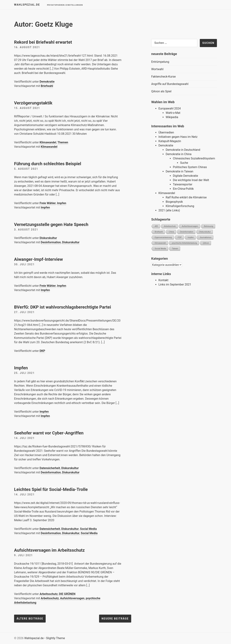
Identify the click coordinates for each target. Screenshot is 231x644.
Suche (184, 163)
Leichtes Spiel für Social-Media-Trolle (51, 489)
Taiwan (175, 249)
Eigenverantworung (163, 237)
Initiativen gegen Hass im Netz (178, 137)
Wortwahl (157, 69)
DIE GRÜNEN (67, 594)
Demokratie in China (179, 154)
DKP (42, 351)
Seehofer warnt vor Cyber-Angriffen (49, 433)
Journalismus (205, 237)
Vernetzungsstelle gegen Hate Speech (51, 225)
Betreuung (209, 226)
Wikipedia (172, 117)
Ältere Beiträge (30, 619)
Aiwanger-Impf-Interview (38, 259)
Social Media (88, 529)
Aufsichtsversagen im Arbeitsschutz (49, 550)
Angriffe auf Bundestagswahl (170, 84)
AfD (156, 226)
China (171, 232)
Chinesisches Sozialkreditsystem (194, 158)
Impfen (62, 203)
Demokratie (47, 82)
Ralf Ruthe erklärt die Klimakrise (186, 197)
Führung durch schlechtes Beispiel (48, 164)
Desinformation (51, 242)
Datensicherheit (50, 468)
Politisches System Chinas (190, 167)
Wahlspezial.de (27, 5)
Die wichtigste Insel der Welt (191, 180)
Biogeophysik (174, 202)
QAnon (206, 243)
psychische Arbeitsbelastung (184, 243)
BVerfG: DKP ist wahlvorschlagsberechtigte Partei (63, 307)
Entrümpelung (160, 62)
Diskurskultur (48, 238)
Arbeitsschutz (49, 594)
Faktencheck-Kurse (163, 77)
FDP (180, 237)
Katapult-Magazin (170, 141)
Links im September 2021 (175, 284)
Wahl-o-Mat (173, 113)
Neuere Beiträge (115, 619)
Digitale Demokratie (185, 176)
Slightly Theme (55, 638)
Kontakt (163, 280)
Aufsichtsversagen (72, 598)
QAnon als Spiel (161, 91)
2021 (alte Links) (169, 210)
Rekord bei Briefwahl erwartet (43, 42)
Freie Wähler (48, 203)
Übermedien (166, 132)
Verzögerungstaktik (33, 103)
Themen (63, 142)
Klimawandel (48, 142)
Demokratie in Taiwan (179, 171)
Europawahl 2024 (170, 108)
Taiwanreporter (183, 184)
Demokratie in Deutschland (183, 150)
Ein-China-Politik (183, 189)
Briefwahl (47, 86)
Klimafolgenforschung (180, 206)
